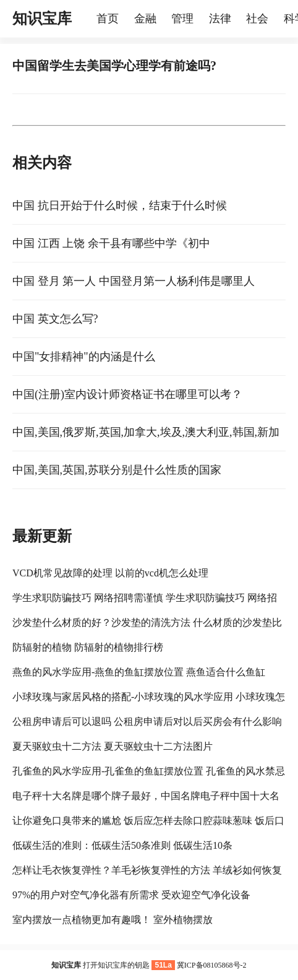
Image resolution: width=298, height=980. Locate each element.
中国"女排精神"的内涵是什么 (84, 357)
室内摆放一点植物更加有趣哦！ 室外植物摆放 (113, 920)
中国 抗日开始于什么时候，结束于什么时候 (120, 206)
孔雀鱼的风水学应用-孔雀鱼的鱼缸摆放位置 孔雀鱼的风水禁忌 (149, 771)
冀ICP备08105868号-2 (212, 965)
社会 (257, 19)
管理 (182, 19)
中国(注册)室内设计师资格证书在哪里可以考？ (127, 394)
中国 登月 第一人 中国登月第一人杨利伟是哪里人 (134, 281)
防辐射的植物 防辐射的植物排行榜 (88, 647)
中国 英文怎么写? (55, 319)
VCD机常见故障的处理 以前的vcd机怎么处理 (110, 573)
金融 (145, 19)
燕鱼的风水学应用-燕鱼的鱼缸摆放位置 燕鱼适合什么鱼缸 (139, 672)
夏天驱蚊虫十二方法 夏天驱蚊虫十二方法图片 (113, 746)
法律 (220, 19)
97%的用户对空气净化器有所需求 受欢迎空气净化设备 (131, 895)
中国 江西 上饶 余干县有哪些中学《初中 (111, 243)
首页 (108, 19)
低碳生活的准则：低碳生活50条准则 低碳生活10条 (122, 845)
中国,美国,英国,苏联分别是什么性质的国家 (117, 470)
